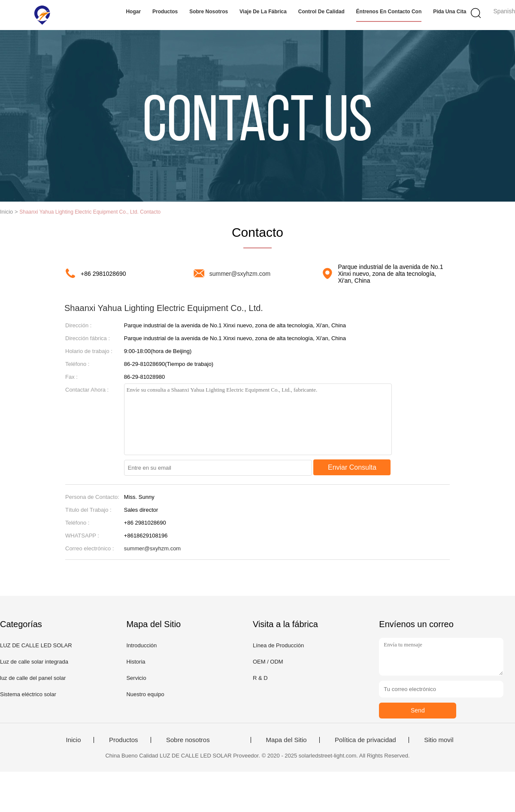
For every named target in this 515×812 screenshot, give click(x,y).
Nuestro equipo (145, 694)
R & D (260, 678)
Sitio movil (439, 740)
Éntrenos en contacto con (389, 12)
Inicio (73, 740)
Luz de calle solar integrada (34, 662)
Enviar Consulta (352, 467)
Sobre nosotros (209, 12)
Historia (136, 662)
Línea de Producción (278, 645)
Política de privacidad (365, 740)
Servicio (136, 678)
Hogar (133, 12)
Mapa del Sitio (286, 740)
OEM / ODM (268, 662)
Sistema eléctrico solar (28, 694)
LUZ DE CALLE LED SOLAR (36, 645)
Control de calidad (321, 12)
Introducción (141, 645)
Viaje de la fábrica (263, 12)
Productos (165, 12)
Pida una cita (450, 12)
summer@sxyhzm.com (240, 274)
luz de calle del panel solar (33, 678)
